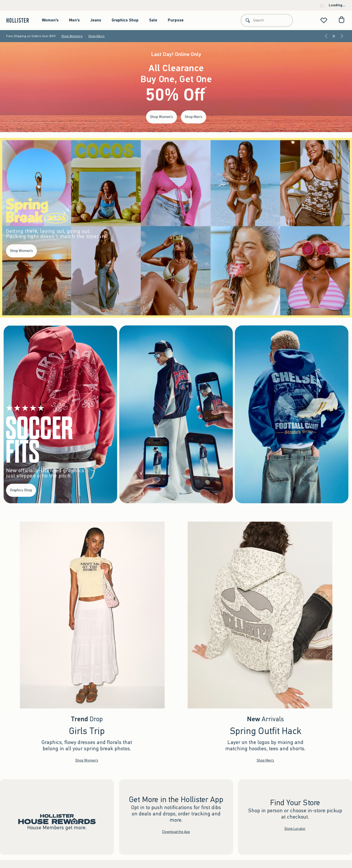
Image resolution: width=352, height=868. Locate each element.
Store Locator (295, 828)
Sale (153, 20)
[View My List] (324, 20)
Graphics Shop (125, 20)
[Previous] (326, 36)
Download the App (176, 832)
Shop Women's (72, 36)
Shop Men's (96, 36)
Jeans (96, 20)
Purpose (176, 20)
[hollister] (20, 20)
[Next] (342, 36)
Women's (50, 20)
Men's (74, 20)
